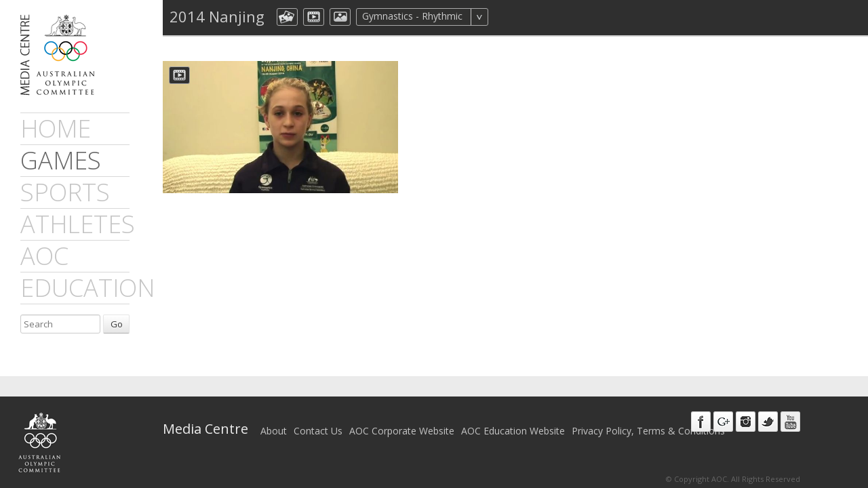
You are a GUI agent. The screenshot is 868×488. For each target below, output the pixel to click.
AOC (44, 256)
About (274, 431)
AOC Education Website (513, 431)
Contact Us (318, 431)
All (506, 17)
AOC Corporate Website (402, 431)
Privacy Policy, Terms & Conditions (648, 431)
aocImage (340, 17)
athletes (78, 224)
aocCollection (287, 17)
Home (56, 128)
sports (65, 192)
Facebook (701, 422)
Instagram (746, 422)
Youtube (790, 422)
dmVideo (314, 17)
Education (87, 288)
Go (117, 324)
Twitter (768, 422)
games (61, 160)
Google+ (723, 422)
